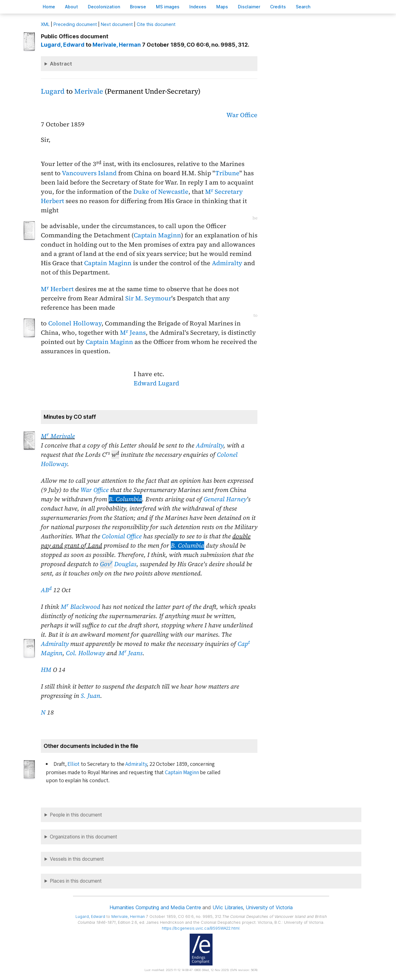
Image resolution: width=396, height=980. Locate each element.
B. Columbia (125, 499)
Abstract (61, 64)
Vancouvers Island (89, 173)
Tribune (227, 173)
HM (46, 670)
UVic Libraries (228, 907)
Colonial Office (122, 536)
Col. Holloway (85, 653)
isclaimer (249, 7)
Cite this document (156, 24)
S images (168, 7)
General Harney (225, 499)
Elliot (73, 764)
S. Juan (90, 696)
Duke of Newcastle (161, 192)
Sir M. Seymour (148, 298)
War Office (242, 115)
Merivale (89, 91)
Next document (117, 24)
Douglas (118, 564)
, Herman (117, 45)
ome (49, 7)
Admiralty (227, 263)
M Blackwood (80, 607)
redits (278, 7)
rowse (138, 7)
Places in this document (76, 881)
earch (303, 7)
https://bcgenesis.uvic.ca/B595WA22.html (201, 928)
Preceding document (75, 24)
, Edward (63, 45)
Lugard (53, 91)
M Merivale (58, 436)
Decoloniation (104, 7)
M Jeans (133, 333)
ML (45, 24)
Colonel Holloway (75, 323)
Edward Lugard (156, 383)
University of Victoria (269, 907)
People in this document (76, 815)
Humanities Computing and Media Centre (155, 907)
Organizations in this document (84, 837)
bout (71, 7)
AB (46, 590)
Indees (198, 7)
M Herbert (57, 289)
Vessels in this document (77, 859)
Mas (222, 7)
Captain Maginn (157, 235)
